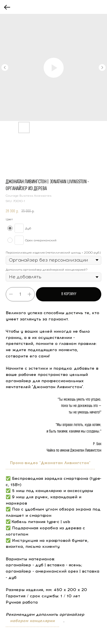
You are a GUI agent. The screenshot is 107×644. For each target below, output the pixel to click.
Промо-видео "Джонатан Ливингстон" (50, 463)
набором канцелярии (32, 621)
